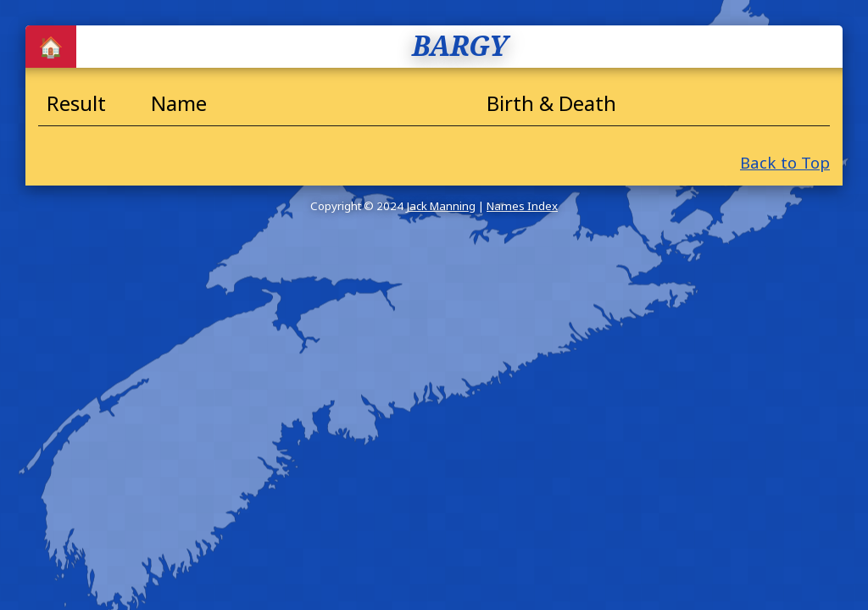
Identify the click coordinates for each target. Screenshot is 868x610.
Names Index (522, 206)
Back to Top (785, 162)
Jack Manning (441, 206)
